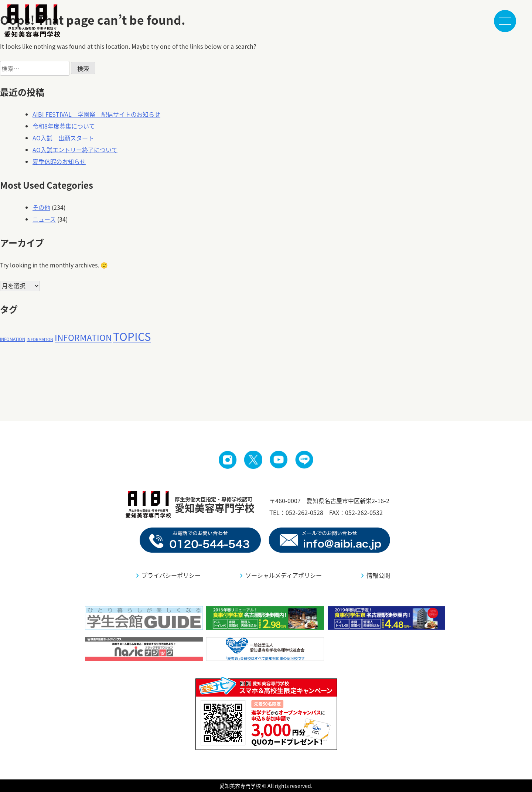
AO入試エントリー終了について (75, 150)
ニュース (44, 219)
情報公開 (378, 575)
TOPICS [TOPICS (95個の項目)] (132, 336)
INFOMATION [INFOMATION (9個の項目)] (13, 339)
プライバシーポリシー (171, 575)
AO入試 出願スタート (63, 138)
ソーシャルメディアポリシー (284, 575)
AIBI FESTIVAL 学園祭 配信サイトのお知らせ (96, 114)
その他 (41, 207)
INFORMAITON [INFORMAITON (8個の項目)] (40, 339)
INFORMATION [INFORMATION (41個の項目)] (83, 337)
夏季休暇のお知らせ (59, 161)
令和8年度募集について (64, 126)
